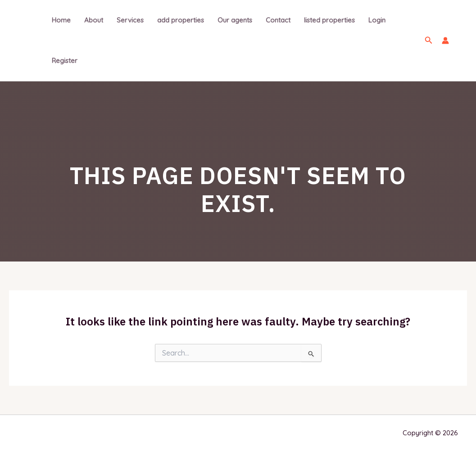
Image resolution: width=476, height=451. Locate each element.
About (94, 20)
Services (130, 20)
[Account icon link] (445, 41)
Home (61, 20)
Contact (278, 20)
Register (65, 61)
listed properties (329, 20)
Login (377, 20)
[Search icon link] (429, 41)
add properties (181, 20)
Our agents (235, 20)
